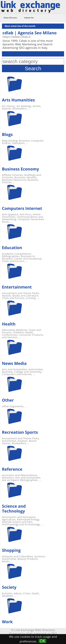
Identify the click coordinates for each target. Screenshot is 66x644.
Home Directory (10, 18)
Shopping (11, 550)
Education (12, 248)
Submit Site (29, 18)
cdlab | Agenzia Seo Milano (30, 33)
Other (8, 400)
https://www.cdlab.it (16, 37)
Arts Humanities (18, 100)
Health (9, 324)
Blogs (7, 134)
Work (7, 622)
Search (33, 68)
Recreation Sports (20, 432)
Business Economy (21, 169)
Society (9, 587)
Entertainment (17, 287)
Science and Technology (14, 509)
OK (42, 641)
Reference (12, 469)
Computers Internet (22, 208)
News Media (14, 363)
